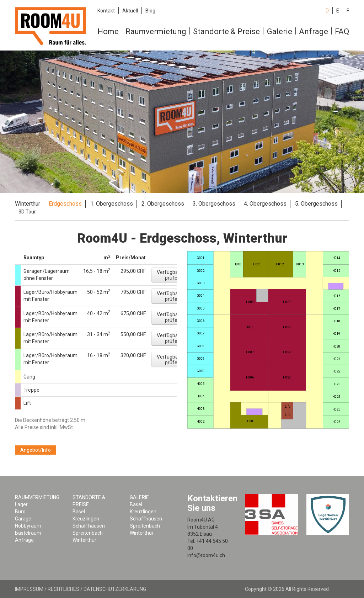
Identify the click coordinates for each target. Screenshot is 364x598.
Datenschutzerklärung (115, 589)
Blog (150, 11)
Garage (23, 519)
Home (108, 31)
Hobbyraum (28, 526)
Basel (79, 512)
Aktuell (130, 11)
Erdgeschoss (65, 204)
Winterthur (28, 204)
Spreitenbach (88, 533)
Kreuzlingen (86, 519)
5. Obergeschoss (316, 204)
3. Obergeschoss (214, 204)
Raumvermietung (156, 31)
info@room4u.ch (206, 555)
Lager (21, 504)
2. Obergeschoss (163, 204)
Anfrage (314, 31)
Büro (20, 512)
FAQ (342, 31)
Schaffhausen (89, 526)
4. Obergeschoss (265, 204)
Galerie (280, 31)
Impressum (29, 589)
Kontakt (106, 11)
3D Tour (27, 212)
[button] (172, 275)
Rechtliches (63, 589)
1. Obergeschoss (112, 204)
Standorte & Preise (226, 31)
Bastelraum (28, 533)
